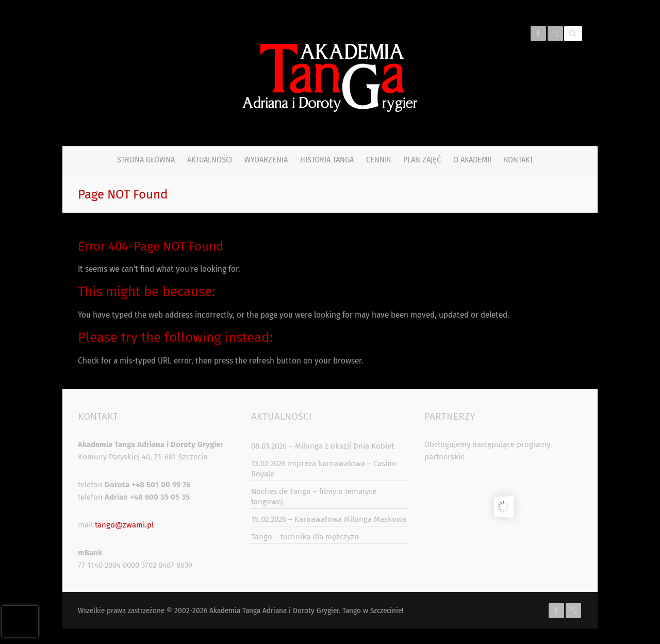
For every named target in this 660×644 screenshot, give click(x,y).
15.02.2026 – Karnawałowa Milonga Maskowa (329, 519)
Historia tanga (327, 160)
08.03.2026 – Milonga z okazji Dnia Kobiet (323, 446)
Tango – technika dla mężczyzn (305, 537)
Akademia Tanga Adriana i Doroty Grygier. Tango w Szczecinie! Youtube (555, 34)
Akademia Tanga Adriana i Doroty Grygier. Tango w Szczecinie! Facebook (538, 34)
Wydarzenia (266, 160)
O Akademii (472, 160)
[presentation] (20, 621)
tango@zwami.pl (124, 525)
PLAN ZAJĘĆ (422, 160)
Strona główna (146, 160)
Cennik (378, 160)
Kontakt (518, 160)
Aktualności (210, 160)
